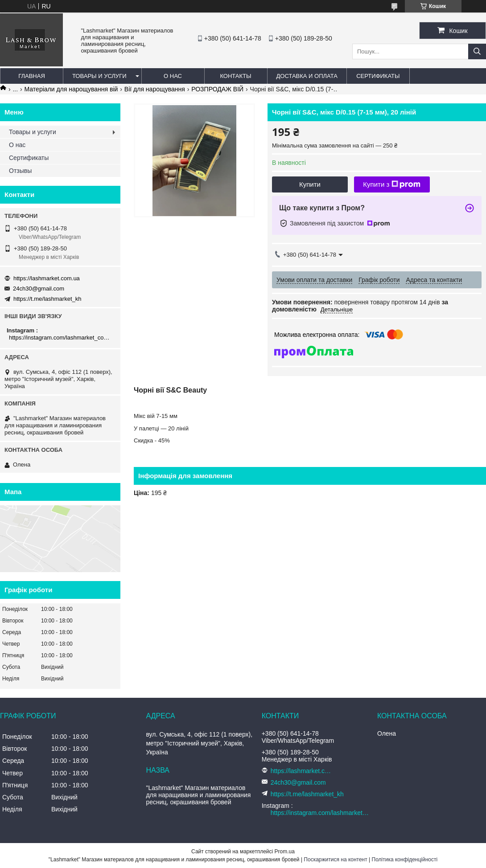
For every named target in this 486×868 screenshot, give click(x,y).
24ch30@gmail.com (39, 289)
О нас (173, 76)
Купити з (392, 184)
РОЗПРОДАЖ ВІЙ (217, 89)
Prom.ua (285, 852)
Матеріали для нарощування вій (71, 89)
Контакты (235, 76)
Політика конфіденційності (405, 860)
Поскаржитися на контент (335, 860)
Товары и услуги (99, 76)
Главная (32, 76)
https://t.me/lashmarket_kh (47, 299)
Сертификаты (378, 76)
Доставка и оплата (307, 76)
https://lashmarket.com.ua (47, 278)
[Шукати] (477, 51)
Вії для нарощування (155, 89)
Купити (310, 184)
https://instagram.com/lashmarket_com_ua (61, 338)
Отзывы (20, 171)
